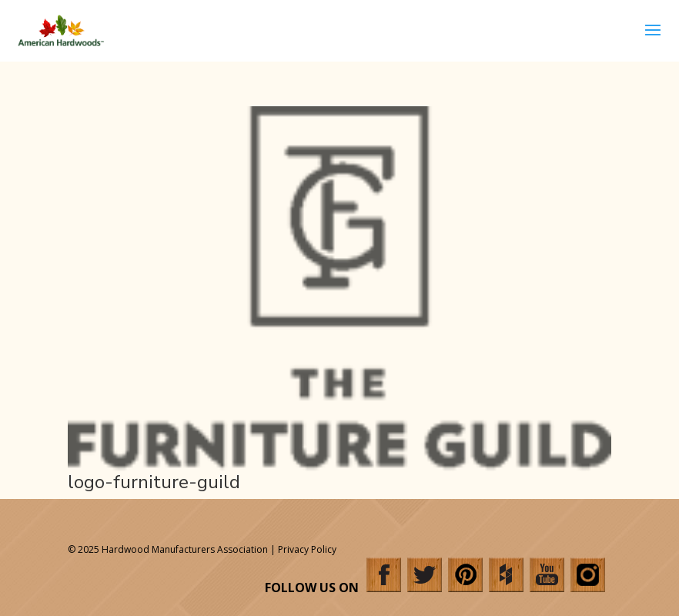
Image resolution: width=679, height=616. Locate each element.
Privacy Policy (307, 549)
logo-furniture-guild (154, 482)
